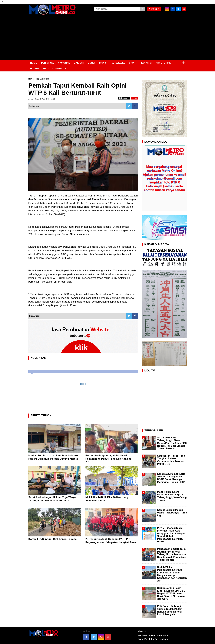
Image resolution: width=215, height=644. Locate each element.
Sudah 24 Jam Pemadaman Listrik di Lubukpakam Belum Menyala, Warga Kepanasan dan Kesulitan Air (172, 574)
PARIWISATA (118, 63)
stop (134, 98)
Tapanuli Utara (42, 79)
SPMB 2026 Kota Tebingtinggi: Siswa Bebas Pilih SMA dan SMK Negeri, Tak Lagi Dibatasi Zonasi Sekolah (172, 443)
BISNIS (103, 63)
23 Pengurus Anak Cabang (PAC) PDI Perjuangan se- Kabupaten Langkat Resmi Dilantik (111, 542)
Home (31, 79)
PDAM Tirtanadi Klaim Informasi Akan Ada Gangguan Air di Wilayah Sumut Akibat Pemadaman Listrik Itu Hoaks (171, 535)
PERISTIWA (47, 63)
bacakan (124, 98)
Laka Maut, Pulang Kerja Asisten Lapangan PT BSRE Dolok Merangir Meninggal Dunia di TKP (171, 478)
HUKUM (34, 69)
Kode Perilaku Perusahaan (153, 639)
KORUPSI (146, 63)
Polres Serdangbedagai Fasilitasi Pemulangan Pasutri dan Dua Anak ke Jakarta (108, 459)
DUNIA (91, 63)
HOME (34, 63)
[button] (184, 61)
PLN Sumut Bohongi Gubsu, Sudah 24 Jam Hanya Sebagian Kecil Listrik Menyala (170, 610)
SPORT (133, 63)
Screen (154, 9)
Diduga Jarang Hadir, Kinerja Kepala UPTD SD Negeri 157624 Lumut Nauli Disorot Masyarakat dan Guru (172, 593)
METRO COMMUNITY (55, 69)
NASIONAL (64, 63)
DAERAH (79, 63)
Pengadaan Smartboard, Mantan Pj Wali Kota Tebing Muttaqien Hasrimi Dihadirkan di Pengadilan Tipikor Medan (172, 554)
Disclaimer (163, 636)
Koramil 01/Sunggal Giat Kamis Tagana (52, 539)
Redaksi (142, 636)
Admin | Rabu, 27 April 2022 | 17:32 (42, 99)
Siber (152, 636)
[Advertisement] (107, 38)
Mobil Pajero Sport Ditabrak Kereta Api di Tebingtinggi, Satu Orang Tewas (172, 496)
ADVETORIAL (163, 63)
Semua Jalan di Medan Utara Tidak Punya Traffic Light (172, 513)
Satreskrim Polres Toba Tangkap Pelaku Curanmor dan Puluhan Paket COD (171, 460)
